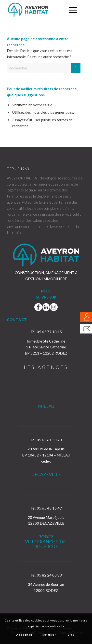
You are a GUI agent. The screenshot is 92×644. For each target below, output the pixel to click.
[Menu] (71, 10)
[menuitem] (71, 10)
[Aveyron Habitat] (38, 10)
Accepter (25, 635)
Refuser (49, 635)
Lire (71, 635)
